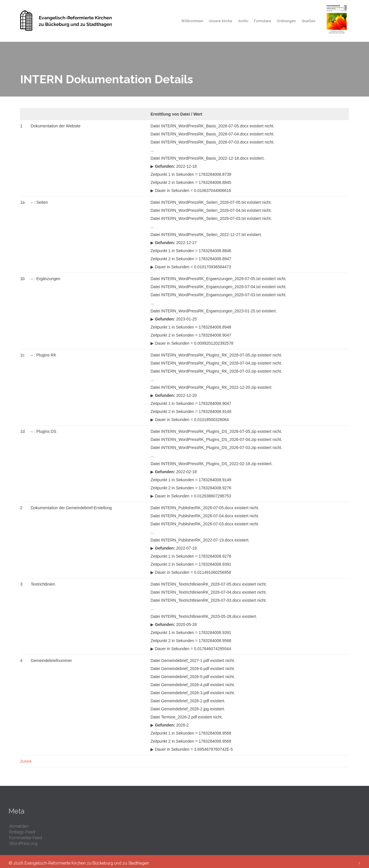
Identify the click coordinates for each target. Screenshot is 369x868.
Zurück (26, 761)
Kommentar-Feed (26, 838)
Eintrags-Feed (22, 832)
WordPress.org (23, 844)
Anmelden (19, 826)
